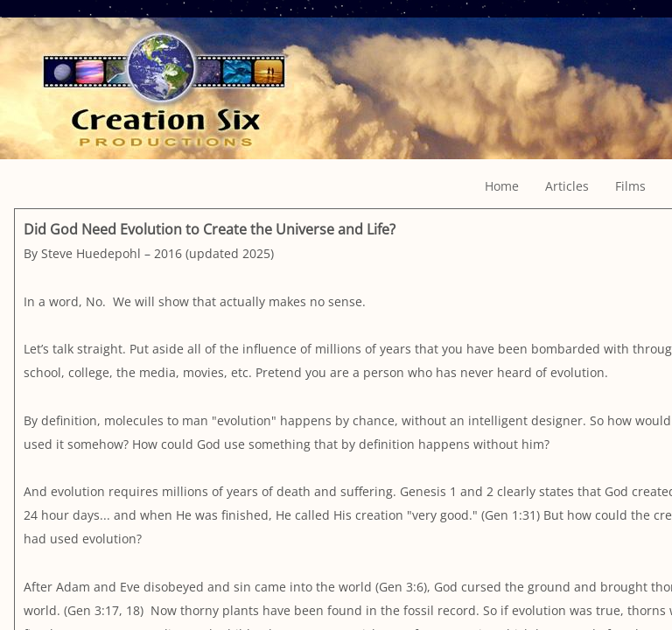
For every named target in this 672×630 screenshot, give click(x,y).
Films (630, 186)
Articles (567, 186)
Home (502, 186)
